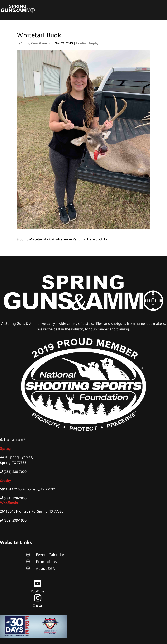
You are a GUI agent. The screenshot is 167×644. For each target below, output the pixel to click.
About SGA (46, 568)
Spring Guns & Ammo (36, 43)
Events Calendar (50, 555)
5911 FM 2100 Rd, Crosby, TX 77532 (27, 489)
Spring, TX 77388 (13, 463)
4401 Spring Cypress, (16, 457)
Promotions (46, 562)
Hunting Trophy (87, 43)
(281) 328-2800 (15, 498)
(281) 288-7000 (15, 472)
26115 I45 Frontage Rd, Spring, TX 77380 (32, 511)
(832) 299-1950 (15, 520)
